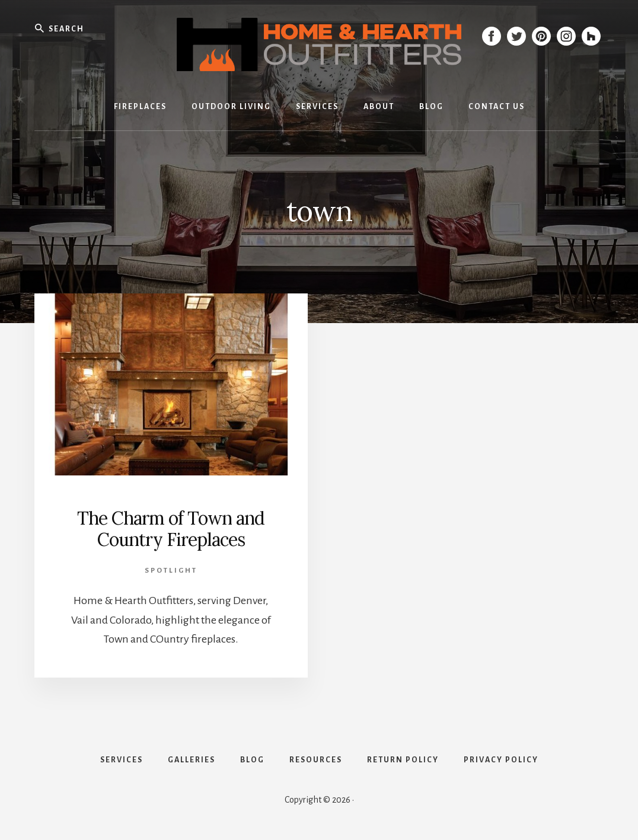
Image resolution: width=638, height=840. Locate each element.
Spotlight (171, 571)
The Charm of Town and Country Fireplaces (171, 529)
